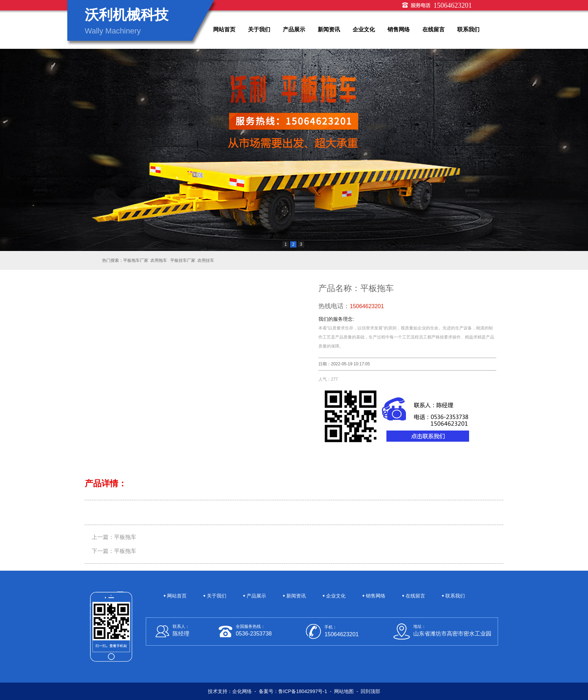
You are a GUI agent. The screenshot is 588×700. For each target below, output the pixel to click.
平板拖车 (125, 537)
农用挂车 (206, 260)
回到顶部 (370, 691)
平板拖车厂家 (136, 260)
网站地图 (344, 691)
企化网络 (242, 691)
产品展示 (294, 29)
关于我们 (259, 29)
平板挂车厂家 (182, 260)
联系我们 (468, 29)
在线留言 (434, 29)
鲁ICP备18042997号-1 (303, 691)
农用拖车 (159, 260)
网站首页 (224, 29)
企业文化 (364, 29)
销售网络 (399, 29)
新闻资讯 (329, 29)
